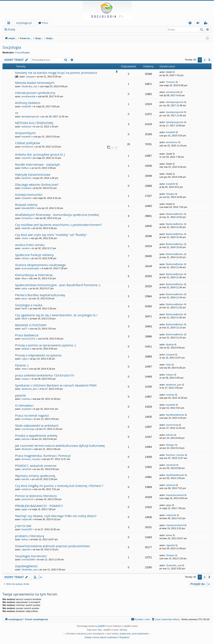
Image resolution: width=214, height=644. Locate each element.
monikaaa (27, 419)
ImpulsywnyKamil (175, 495)
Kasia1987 (27, 529)
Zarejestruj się (47, 29)
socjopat (30, 77)
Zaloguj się (27, 29)
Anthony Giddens (28, 103)
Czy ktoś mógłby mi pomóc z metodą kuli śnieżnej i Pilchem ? (59, 486)
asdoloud (26, 127)
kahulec (25, 479)
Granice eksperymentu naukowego (40, 265)
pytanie (20, 395)
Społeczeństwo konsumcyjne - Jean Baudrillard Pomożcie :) (58, 285)
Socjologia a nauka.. (29, 305)
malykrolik (27, 519)
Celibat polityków (27, 143)
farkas (25, 539)
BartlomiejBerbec (175, 214)
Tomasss (170, 82)
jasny (24, 298)
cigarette (26, 549)
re (17, 113)
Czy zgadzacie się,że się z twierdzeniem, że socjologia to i (56, 315)
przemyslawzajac (30, 268)
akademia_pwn (29, 389)
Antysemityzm (25, 133)
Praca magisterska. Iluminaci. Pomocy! (43, 456)
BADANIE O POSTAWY (31, 325)
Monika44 (27, 449)
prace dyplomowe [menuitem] (140, 634)
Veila (24, 369)
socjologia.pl (24, 23)
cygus (25, 359)
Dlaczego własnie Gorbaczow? (37, 184)
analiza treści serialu (30, 245)
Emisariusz (27, 218)
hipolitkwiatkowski (175, 415)
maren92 (26, 158)
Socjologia (12, 47)
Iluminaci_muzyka (31, 459)
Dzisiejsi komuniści (29, 195)
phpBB (101, 626)
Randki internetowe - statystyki (37, 164)
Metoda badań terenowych (35, 83)
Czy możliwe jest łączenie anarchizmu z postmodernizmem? (58, 225)
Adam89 (26, 228)
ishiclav (25, 258)
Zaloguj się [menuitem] (199, 24)
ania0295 (26, 106)
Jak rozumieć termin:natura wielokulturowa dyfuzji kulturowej (60, 446)
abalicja (25, 349)
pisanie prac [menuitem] (125, 634)
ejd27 (24, 329)
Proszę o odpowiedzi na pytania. (39, 355)
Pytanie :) (22, 365)
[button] (209, 60)
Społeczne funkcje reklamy (34, 255)
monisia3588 (28, 559)
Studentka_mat (29, 86)
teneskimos (27, 147)
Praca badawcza (27, 335)
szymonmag (28, 429)
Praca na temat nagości (32, 415)
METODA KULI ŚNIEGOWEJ (34, 123)
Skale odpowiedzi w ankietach (37, 425)
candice (25, 248)
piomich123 (27, 499)
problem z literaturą (30, 536)
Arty (100, 630)
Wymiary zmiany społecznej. (36, 476)
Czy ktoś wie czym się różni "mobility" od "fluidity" (51, 235)
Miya (24, 278)
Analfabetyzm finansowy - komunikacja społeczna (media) (57, 215)
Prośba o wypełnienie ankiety (36, 435)
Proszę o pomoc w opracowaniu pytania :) (45, 345)
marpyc (25, 379)
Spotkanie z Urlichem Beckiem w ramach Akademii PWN (56, 385)
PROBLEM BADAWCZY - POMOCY (39, 506)
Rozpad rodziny (26, 205)
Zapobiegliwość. (27, 566)
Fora (45, 23)
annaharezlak (28, 96)
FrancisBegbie (23, 52)
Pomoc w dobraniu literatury (36, 496)
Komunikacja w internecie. (34, 275)
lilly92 (24, 309)
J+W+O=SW (23, 526)
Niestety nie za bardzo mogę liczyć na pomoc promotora (56, 73)
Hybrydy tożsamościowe (33, 174)
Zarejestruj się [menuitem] (207, 24)
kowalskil (26, 137)
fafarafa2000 (28, 208)
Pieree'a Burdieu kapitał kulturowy (40, 295)
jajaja (24, 509)
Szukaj (11, 29)
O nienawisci (24, 405)
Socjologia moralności (31, 556)
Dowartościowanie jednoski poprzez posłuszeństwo (52, 546)
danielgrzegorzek (175, 102)
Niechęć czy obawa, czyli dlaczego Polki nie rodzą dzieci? (56, 516)
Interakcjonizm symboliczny (35, 93)
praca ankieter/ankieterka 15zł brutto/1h (45, 375)
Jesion (25, 238)
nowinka (26, 399)
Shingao (170, 194)
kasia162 (26, 178)
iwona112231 (28, 339)
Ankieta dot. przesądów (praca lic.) (40, 154)
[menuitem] (190, 23)
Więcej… (10, 24)
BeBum (25, 168)
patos (24, 288)
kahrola (25, 439)
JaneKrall (26, 469)
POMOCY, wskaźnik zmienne (36, 466)
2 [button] (205, 60)
